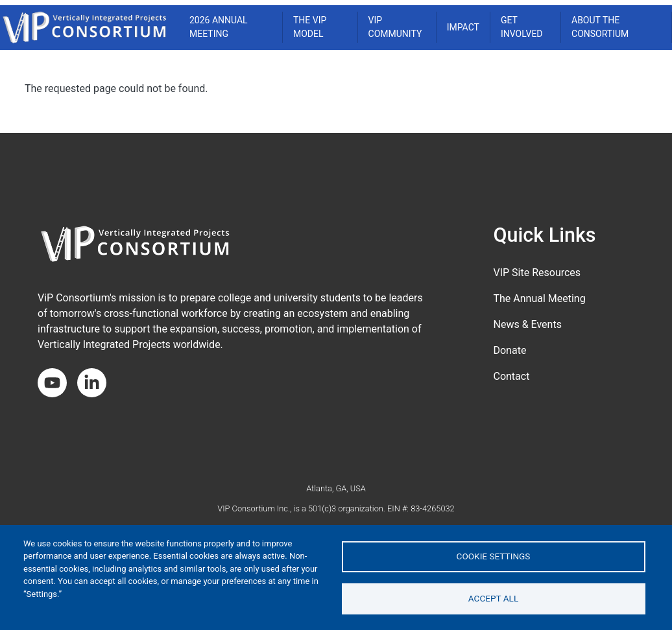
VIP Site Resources (537, 273)
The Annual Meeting (539, 298)
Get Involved (522, 27)
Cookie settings (494, 556)
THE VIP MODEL (310, 27)
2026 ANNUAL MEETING (219, 27)
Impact (463, 27)
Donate (510, 350)
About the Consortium (600, 27)
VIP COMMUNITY (395, 27)
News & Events (527, 324)
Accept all (494, 598)
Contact (511, 376)
